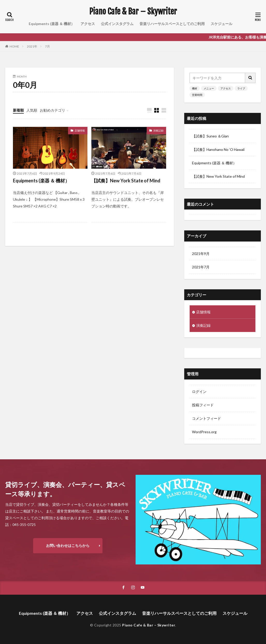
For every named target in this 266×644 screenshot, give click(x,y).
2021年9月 (201, 254)
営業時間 (197, 95)
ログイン (199, 391)
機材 (195, 88)
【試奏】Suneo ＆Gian (210, 136)
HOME (14, 46)
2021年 (32, 46)
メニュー (209, 88)
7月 (47, 46)
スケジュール (221, 24)
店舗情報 (80, 130)
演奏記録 (158, 130)
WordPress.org (204, 432)
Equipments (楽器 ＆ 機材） (52, 24)
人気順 (32, 110)
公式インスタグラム (117, 24)
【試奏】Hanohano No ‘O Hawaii (218, 149)
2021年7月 (201, 267)
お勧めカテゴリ (53, 110)
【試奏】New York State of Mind (126, 181)
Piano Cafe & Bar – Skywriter (133, 12)
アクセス (88, 24)
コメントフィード (206, 418)
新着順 (18, 110)
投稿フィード (203, 405)
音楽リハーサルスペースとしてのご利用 (172, 24)
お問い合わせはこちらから (68, 545)
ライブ (241, 88)
